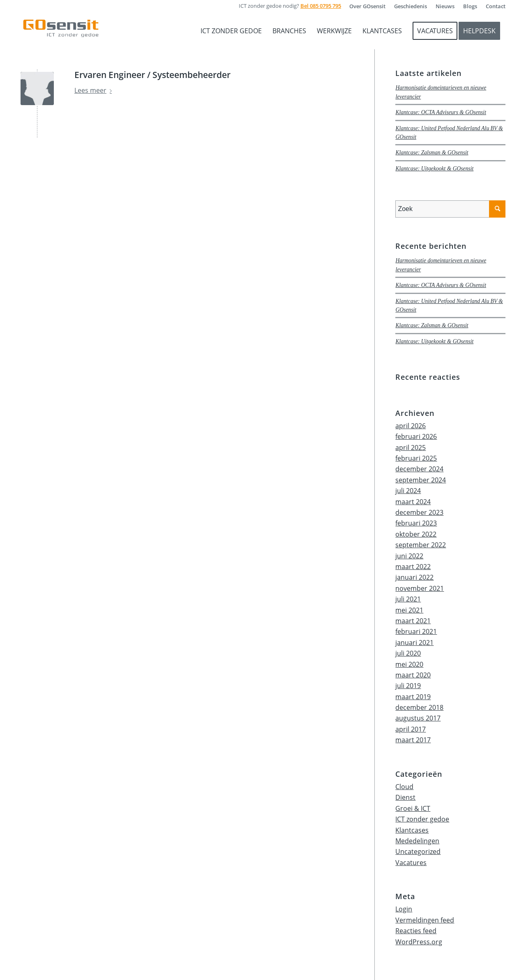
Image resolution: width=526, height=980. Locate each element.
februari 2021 (416, 631)
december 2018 (419, 707)
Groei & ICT (413, 808)
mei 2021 (409, 610)
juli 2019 (408, 686)
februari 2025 (416, 458)
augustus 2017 (418, 718)
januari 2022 (414, 577)
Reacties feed (416, 931)
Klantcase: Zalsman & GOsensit (432, 153)
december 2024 (419, 469)
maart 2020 (413, 675)
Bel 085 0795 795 (321, 6)
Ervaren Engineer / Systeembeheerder (152, 75)
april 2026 (411, 426)
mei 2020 (409, 664)
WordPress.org (419, 942)
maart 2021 (413, 621)
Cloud (404, 787)
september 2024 (421, 480)
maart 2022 (413, 567)
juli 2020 (408, 653)
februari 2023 (416, 523)
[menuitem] (368, 6)
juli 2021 (408, 599)
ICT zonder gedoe (422, 819)
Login (404, 909)
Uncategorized (418, 851)
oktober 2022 (416, 534)
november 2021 (420, 588)
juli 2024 (408, 491)
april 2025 (411, 448)
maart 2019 (413, 697)
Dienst (405, 797)
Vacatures (411, 863)
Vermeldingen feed (425, 920)
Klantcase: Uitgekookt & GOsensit (434, 169)
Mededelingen (417, 841)
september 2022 (421, 545)
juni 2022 (409, 556)
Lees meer (95, 90)
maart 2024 (413, 502)
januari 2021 (414, 643)
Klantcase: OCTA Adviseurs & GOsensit (441, 112)
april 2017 (411, 729)
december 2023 (419, 512)
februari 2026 (416, 436)
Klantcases (412, 830)
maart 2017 (413, 740)
